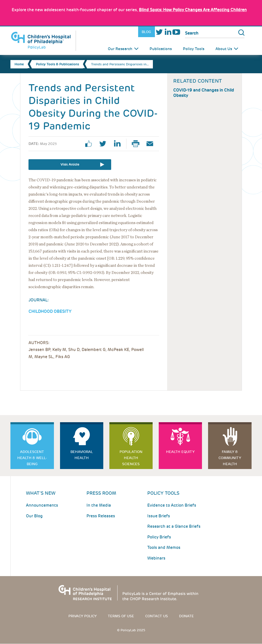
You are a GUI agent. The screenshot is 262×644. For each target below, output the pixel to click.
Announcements (42, 505)
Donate (186, 616)
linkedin (119, 144)
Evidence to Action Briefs (172, 505)
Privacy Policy (83, 616)
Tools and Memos (164, 547)
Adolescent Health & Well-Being (32, 458)
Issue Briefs (159, 516)
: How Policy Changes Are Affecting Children (193, 10)
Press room (101, 493)
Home (19, 64)
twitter (105, 144)
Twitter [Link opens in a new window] (159, 32)
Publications (161, 49)
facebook (91, 144)
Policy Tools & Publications (57, 64)
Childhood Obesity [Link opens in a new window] (50, 311)
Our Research (120, 49)
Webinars (156, 558)
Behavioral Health (82, 455)
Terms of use (121, 616)
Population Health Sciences (131, 458)
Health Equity (180, 452)
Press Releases (101, 516)
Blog (146, 32)
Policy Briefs (159, 537)
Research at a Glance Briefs (174, 526)
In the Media (99, 505)
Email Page (152, 144)
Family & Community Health (230, 458)
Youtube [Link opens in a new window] (176, 32)
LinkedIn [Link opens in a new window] (168, 32)
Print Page (138, 144)
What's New (41, 493)
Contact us (157, 616)
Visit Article (70, 164)
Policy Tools (194, 49)
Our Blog (34, 516)
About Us (224, 49)
